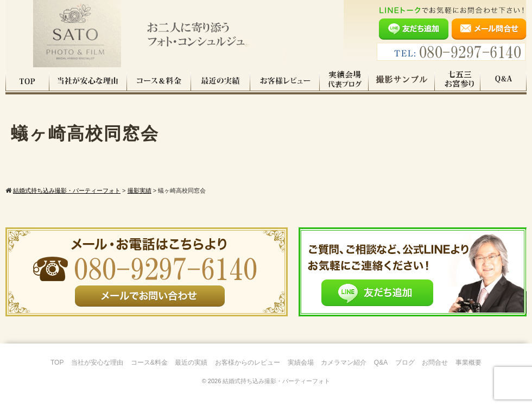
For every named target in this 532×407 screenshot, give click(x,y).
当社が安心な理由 (88, 81)
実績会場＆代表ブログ (344, 81)
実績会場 (301, 363)
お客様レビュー (285, 81)
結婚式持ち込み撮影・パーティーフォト (276, 381)
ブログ (405, 363)
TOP (27, 81)
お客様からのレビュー (248, 363)
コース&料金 (149, 363)
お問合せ (435, 363)
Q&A (503, 81)
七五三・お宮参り (458, 81)
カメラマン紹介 (344, 363)
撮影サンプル (402, 81)
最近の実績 (221, 81)
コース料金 (159, 81)
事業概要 (468, 363)
